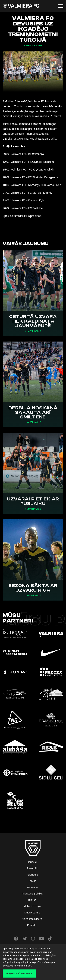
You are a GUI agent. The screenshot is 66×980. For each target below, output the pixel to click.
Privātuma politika (32, 894)
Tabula (32, 881)
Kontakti (32, 925)
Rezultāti (32, 868)
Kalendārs (32, 875)
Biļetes (32, 900)
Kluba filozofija (32, 906)
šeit (30, 966)
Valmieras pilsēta (32, 919)
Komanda (32, 887)
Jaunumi (32, 862)
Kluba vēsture (32, 913)
